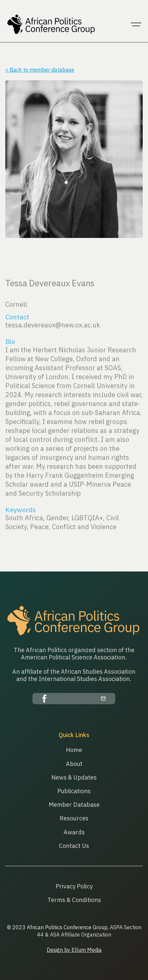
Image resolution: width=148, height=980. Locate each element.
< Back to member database (40, 70)
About (74, 764)
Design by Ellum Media (74, 950)
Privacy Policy (74, 886)
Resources (74, 818)
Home (74, 750)
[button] (136, 25)
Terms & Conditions (74, 900)
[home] (50, 25)
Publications (74, 791)
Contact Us (74, 846)
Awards (74, 832)
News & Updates (74, 777)
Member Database (74, 805)
